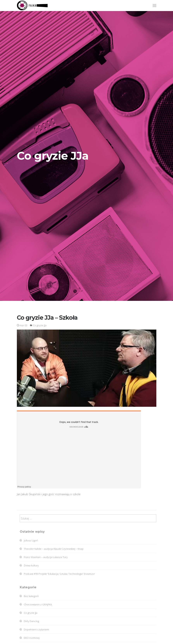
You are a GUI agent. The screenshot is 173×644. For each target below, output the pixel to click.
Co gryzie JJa (40, 325)
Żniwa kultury (29, 565)
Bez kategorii (29, 596)
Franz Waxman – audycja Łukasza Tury (44, 557)
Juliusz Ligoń (29, 540)
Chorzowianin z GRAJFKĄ (36, 604)
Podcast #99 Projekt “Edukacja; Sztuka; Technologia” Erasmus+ (57, 574)
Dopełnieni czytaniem (34, 629)
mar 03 (22, 325)
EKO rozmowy (30, 638)
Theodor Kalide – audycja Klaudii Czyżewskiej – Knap (52, 549)
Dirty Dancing (29, 621)
